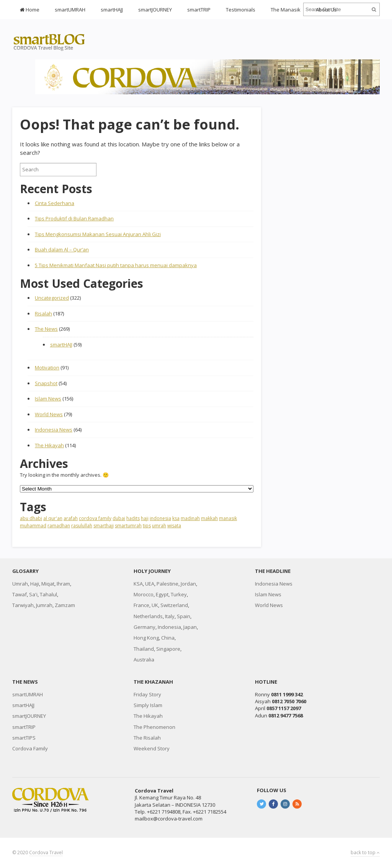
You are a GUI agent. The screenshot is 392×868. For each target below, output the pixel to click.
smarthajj (104, 526)
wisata (174, 526)
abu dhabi (31, 518)
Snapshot (46, 383)
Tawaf (20, 594)
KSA (138, 584)
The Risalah (147, 738)
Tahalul (48, 594)
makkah (209, 518)
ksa (176, 518)
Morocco (144, 594)
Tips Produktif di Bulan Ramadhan (74, 218)
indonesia (160, 518)
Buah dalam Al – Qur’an (62, 249)
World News (49, 414)
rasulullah (82, 526)
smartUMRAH (70, 10)
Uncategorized (52, 298)
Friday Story (147, 694)
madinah (190, 518)
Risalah (43, 313)
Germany (145, 627)
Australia (144, 660)
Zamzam (65, 605)
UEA (150, 584)
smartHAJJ (112, 10)
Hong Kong (146, 638)
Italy (170, 616)
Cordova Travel (46, 852)
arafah (71, 518)
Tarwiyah (23, 605)
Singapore (168, 649)
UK (155, 605)
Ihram (63, 584)
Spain (184, 616)
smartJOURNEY (155, 10)
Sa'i (33, 594)
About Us (326, 10)
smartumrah (128, 526)
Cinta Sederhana (55, 203)
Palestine (167, 584)
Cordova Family (30, 748)
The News (46, 329)
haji (145, 518)
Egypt (162, 594)
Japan (190, 627)
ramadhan (59, 526)
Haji (35, 584)
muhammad (33, 526)
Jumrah (44, 605)
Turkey (179, 594)
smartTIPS (24, 738)
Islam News (48, 399)
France (141, 605)
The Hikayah (49, 445)
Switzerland (174, 605)
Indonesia (169, 627)
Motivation (47, 368)
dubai (119, 518)
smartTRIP (199, 10)
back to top (365, 852)
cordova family (95, 518)
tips (147, 526)
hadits (133, 518)
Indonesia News (54, 430)
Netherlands (148, 616)
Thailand (144, 649)
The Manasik (286, 10)
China (168, 638)
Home (30, 10)
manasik (228, 518)
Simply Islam (148, 705)
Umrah (20, 584)
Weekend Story (152, 748)
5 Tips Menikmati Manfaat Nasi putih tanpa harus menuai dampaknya (116, 265)
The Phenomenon (154, 727)
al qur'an (53, 518)
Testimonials (241, 10)
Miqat (48, 584)
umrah (159, 526)
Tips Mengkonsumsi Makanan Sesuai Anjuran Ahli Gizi (98, 234)
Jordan (188, 584)
